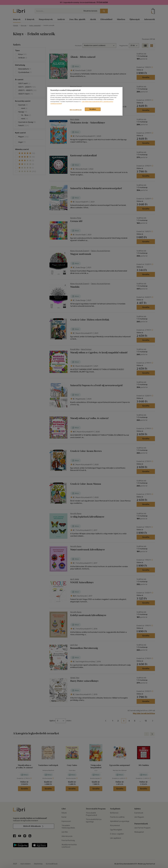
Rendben (93, 109)
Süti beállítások (76, 110)
